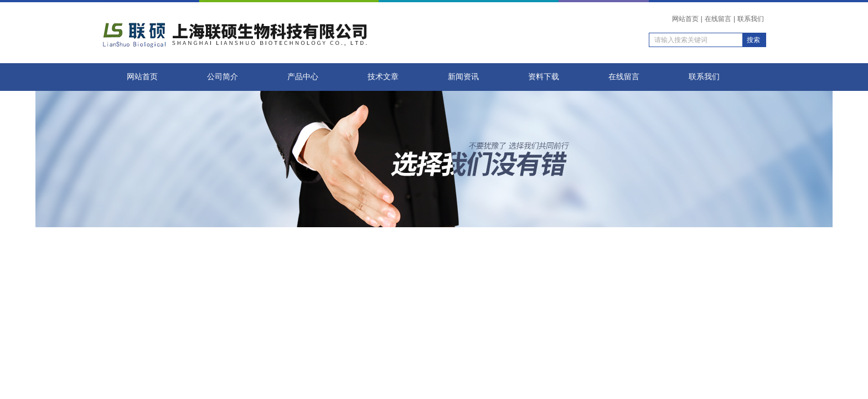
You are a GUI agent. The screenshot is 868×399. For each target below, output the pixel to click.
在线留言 (718, 19)
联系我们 (751, 19)
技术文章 (383, 77)
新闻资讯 (463, 77)
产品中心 (303, 77)
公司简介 (223, 77)
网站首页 (685, 19)
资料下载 (544, 77)
